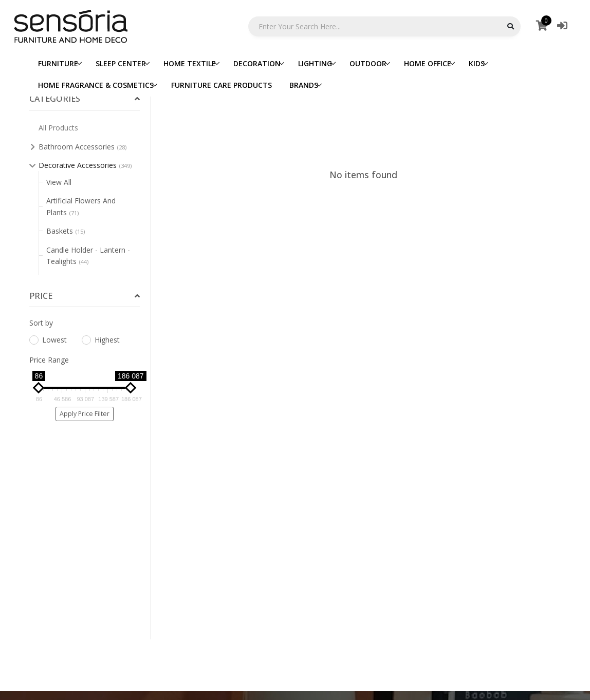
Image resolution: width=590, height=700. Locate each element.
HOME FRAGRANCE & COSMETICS (96, 85)
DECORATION (257, 63)
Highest (101, 340)
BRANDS (304, 85)
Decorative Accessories (85, 165)
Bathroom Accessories (82, 147)
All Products (58, 128)
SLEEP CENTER (121, 63)
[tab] (85, 99)
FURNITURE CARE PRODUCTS (222, 85)
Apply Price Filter (85, 414)
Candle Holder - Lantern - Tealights (88, 256)
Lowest (48, 340)
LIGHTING (315, 63)
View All (59, 182)
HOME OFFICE (428, 63)
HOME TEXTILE (190, 63)
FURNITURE (58, 63)
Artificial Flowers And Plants (81, 206)
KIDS (477, 63)
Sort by (41, 323)
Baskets (66, 231)
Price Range (49, 360)
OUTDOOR (368, 63)
